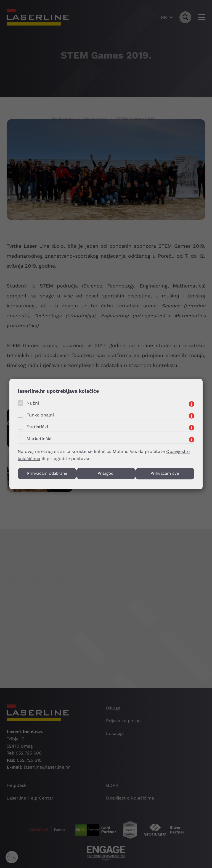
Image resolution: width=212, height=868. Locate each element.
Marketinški (39, 438)
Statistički (37, 427)
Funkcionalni (40, 415)
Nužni (33, 403)
